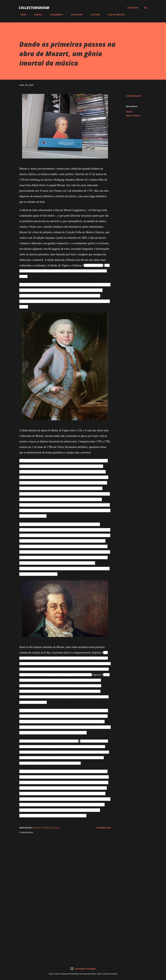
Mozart (129, 112)
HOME (22, 15)
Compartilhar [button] (133, 96)
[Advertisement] (65, 925)
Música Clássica (133, 116)
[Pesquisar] (133, 8)
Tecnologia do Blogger (83, 969)
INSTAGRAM (75, 15)
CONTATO (136, 15)
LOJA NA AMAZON (115, 15)
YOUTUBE (93, 15)
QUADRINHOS (55, 15)
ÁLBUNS (36, 15)
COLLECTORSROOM (34, 8)
